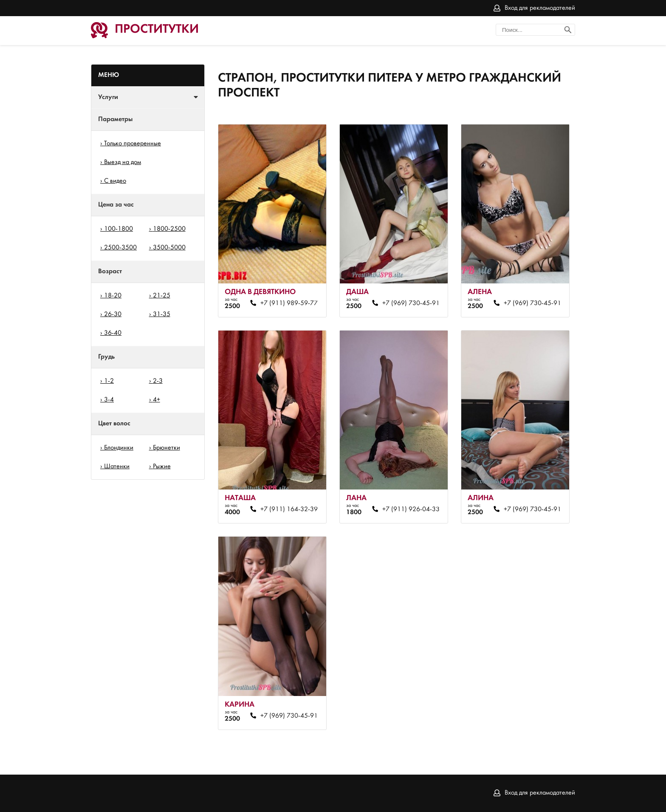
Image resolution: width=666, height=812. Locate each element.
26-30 (113, 314)
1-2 (109, 381)
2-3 (158, 381)
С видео (115, 181)
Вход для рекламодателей (540, 8)
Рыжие (162, 467)
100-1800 (119, 229)
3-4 (109, 400)
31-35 (162, 314)
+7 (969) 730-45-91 (411, 303)
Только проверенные (133, 144)
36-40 (113, 333)
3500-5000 (169, 248)
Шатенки (117, 467)
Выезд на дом (123, 162)
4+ (157, 400)
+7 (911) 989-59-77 (289, 303)
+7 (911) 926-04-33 (411, 509)
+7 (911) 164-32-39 (289, 509)
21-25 (162, 296)
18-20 (113, 296)
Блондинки (119, 448)
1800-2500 (169, 229)
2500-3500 (120, 248)
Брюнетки (166, 448)
